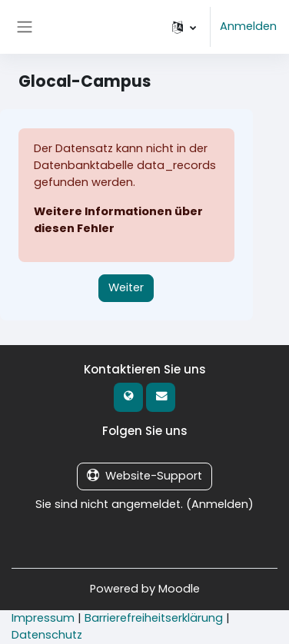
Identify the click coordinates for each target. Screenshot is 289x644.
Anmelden (248, 26)
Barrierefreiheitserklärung (154, 618)
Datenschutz (47, 635)
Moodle (179, 589)
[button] (184, 27)
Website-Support (144, 476)
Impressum (43, 618)
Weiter (126, 287)
